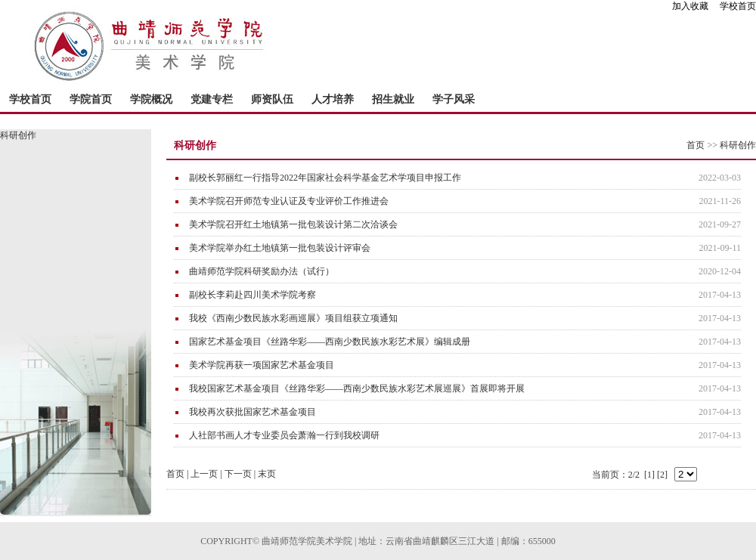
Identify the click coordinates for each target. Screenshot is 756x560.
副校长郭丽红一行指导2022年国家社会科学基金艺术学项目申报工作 (325, 178)
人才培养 (333, 99)
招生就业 (393, 99)
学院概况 (151, 99)
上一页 (204, 474)
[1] (649, 475)
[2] (662, 475)
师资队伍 (272, 99)
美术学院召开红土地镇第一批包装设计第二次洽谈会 (293, 224)
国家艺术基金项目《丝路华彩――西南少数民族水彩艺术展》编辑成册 (330, 342)
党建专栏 (212, 99)
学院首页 (91, 99)
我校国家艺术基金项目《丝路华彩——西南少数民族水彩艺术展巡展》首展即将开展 (357, 388)
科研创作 (738, 145)
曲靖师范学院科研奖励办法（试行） (262, 271)
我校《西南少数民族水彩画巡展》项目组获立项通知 (293, 318)
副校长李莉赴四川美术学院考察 (253, 295)
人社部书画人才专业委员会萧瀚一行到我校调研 (284, 435)
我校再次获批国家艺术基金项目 (253, 412)
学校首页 (738, 6)
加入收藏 (695, 6)
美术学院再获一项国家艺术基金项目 (262, 365)
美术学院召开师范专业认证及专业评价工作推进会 (289, 201)
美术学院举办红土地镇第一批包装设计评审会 (280, 248)
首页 (696, 145)
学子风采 (454, 99)
